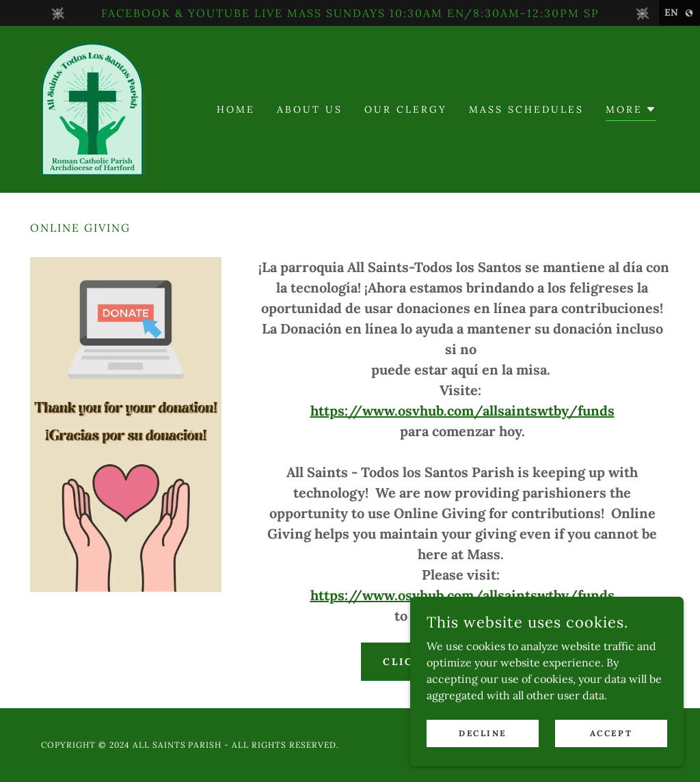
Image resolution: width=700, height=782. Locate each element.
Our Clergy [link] (406, 109)
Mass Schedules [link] (526, 109)
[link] (92, 108)
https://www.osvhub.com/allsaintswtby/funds (462, 410)
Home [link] (236, 109)
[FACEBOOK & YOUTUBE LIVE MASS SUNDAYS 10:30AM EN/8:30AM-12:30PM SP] (350, 13)
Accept (611, 733)
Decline (483, 733)
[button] (631, 111)
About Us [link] (310, 109)
